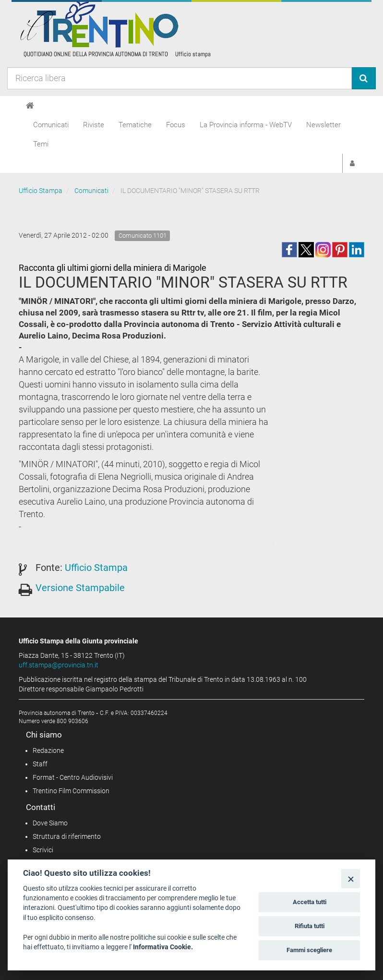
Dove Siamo (50, 823)
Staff (40, 764)
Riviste (94, 125)
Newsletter (323, 125)
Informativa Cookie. (163, 947)
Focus (176, 125)
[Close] (351, 878)
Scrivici (43, 850)
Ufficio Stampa (41, 191)
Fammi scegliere (309, 950)
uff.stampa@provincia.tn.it (59, 665)
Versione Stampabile (80, 588)
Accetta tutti (310, 902)
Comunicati (51, 125)
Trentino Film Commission (71, 791)
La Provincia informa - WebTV (246, 125)
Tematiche (135, 125)
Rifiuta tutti (310, 926)
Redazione (48, 750)
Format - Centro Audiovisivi (73, 777)
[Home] (30, 106)
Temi (41, 144)
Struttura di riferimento (67, 836)
